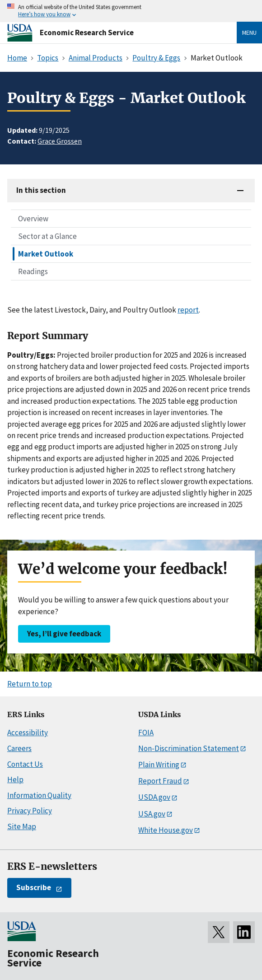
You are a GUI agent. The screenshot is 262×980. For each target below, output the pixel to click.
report (188, 310)
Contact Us (25, 764)
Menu (249, 33)
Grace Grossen (60, 141)
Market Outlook (46, 254)
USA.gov (152, 814)
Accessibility (28, 733)
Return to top (30, 684)
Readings (33, 271)
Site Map (22, 826)
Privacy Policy (30, 811)
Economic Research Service (87, 33)
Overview (33, 219)
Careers (19, 748)
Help (15, 779)
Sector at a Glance (47, 236)
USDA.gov (154, 797)
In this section (41, 190)
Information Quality (39, 795)
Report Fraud (160, 781)
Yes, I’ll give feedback (64, 634)
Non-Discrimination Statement (189, 748)
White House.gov (166, 830)
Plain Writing (159, 765)
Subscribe (34, 887)
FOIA (146, 733)
